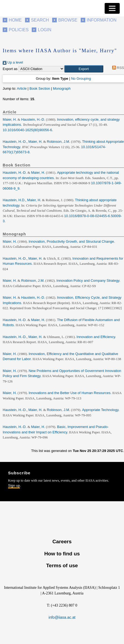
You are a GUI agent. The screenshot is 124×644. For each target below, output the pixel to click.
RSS (117, 68)
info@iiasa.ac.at (62, 617)
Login (45, 30)
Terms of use (62, 565)
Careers (62, 542)
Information (102, 20)
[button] (84, 69)
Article (22, 88)
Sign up (14, 485)
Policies (19, 30)
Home (15, 20)
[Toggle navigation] (112, 8)
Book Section (40, 88)
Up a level (13, 62)
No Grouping (81, 79)
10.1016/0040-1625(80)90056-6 (27, 130)
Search (40, 20)
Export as (10, 69)
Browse (68, 20)
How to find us (62, 554)
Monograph (62, 88)
